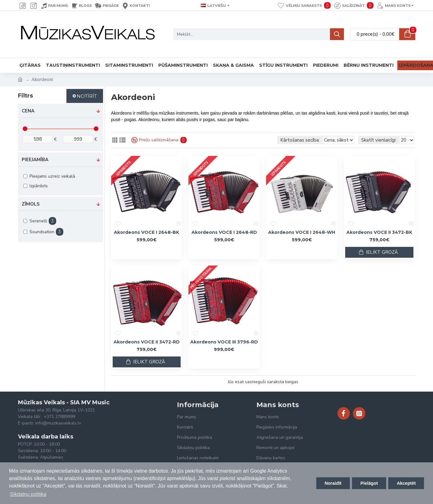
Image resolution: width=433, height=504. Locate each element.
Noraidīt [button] (333, 483)
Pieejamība (35, 160)
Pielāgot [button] (369, 483)
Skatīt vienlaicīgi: (379, 140)
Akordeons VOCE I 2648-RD (224, 232)
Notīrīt (87, 96)
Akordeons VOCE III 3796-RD (224, 342)
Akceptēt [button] (406, 483)
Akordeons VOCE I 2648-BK (147, 232)
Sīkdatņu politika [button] (28, 494)
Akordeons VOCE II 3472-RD (147, 342)
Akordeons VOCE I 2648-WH (302, 232)
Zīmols (31, 204)
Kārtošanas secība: (263, 140)
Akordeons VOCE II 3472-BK (379, 232)
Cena (28, 111)
